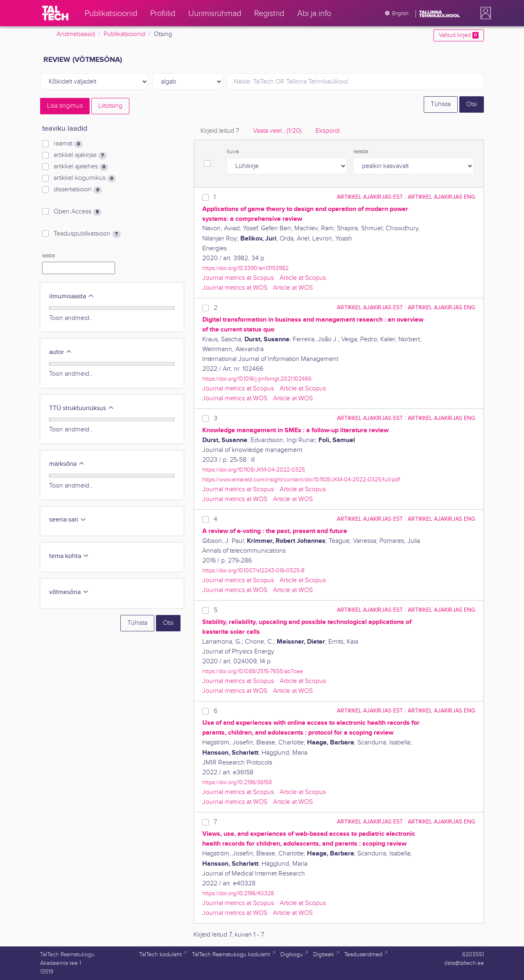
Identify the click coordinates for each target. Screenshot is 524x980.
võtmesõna (69, 592)
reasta (361, 152)
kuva (233, 152)
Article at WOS (293, 288)
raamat (68, 144)
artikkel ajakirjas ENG (442, 197)
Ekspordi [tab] (328, 131)
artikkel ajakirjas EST (370, 197)
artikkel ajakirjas (80, 155)
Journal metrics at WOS (235, 288)
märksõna (67, 464)
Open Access (78, 212)
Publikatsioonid (124, 34)
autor (61, 352)
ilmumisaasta (72, 296)
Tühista (441, 104)
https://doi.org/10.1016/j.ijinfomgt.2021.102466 (257, 379)
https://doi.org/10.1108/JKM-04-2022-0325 (254, 470)
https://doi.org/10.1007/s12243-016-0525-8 (253, 571)
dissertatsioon (78, 190)
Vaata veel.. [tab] (277, 131)
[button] (484, 13)
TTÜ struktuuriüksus (82, 408)
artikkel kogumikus (85, 178)
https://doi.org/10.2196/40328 (238, 893)
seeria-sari (68, 520)
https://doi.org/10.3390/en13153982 (245, 268)
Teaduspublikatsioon (87, 234)
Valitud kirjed (459, 35)
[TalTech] (55, 13)
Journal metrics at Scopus (238, 278)
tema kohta (69, 556)
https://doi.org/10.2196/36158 (237, 782)
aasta (49, 256)
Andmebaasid (76, 34)
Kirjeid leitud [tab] (220, 131)
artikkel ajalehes (81, 167)
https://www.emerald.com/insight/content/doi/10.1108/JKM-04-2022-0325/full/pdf (301, 480)
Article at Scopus (303, 278)
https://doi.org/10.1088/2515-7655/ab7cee (253, 671)
